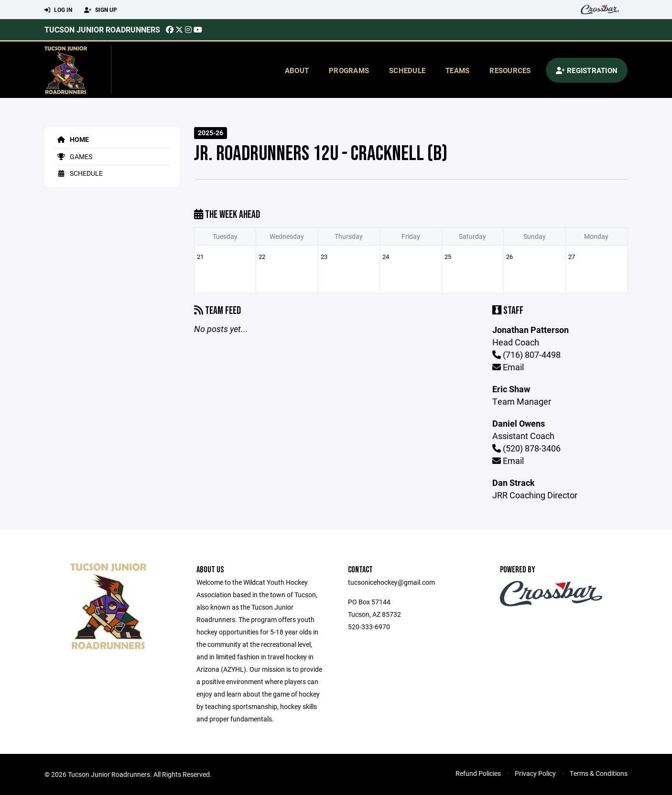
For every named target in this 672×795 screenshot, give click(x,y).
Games (73, 156)
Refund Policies (478, 773)
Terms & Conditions (599, 773)
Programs (349, 70)
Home (71, 139)
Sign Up (101, 10)
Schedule (407, 70)
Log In (58, 10)
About (297, 70)
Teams (457, 70)
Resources (510, 70)
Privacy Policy (535, 773)
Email (508, 367)
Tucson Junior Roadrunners (102, 29)
